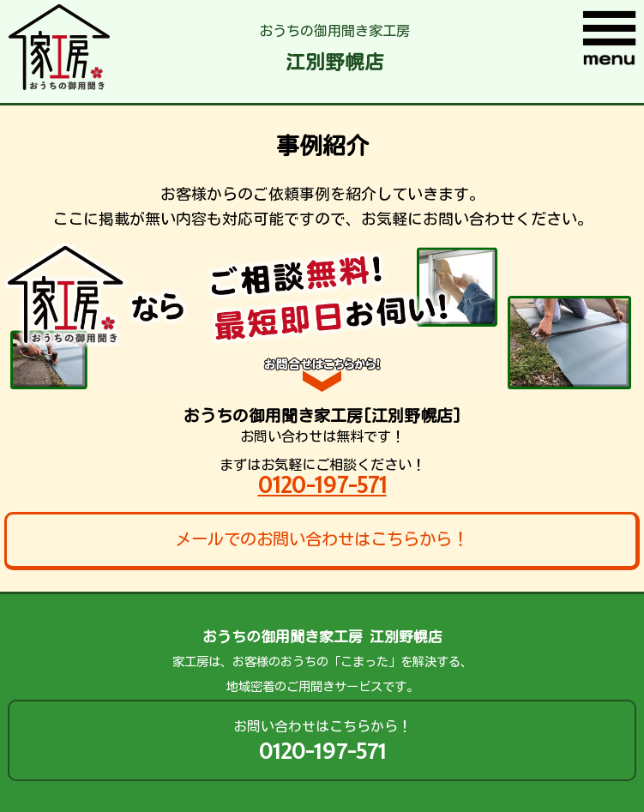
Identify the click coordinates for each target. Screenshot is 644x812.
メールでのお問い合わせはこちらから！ (322, 539)
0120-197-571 (322, 485)
